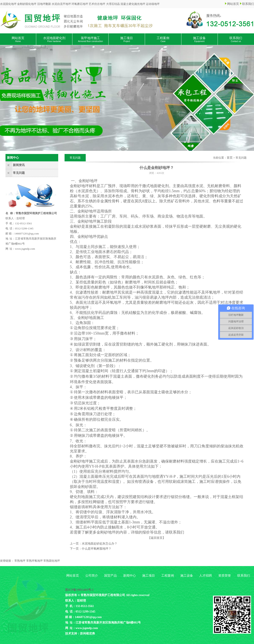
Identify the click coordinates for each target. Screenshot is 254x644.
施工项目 (127, 39)
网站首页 (233, 4)
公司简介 (92, 576)
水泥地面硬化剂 (54, 39)
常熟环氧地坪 (35, 561)
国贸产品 (110, 576)
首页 (230, 158)
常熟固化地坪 (52, 561)
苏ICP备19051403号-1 (79, 590)
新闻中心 (130, 576)
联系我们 (248, 4)
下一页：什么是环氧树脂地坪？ (91, 549)
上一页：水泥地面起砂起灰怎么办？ (94, 544)
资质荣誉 (225, 576)
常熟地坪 (20, 561)
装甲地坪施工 (90, 39)
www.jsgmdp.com (25, 249)
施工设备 (199, 39)
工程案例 (163, 39)
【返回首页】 (157, 538)
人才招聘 (206, 576)
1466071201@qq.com (27, 234)
